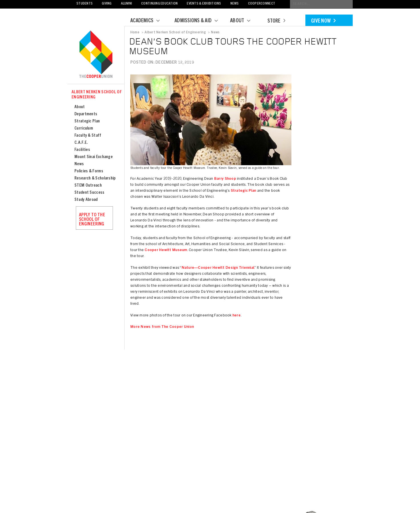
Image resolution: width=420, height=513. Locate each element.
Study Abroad (86, 200)
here (237, 316)
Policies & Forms (89, 171)
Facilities (82, 150)
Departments (86, 114)
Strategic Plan (87, 121)
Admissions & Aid (200, 21)
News (235, 4)
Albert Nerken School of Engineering (97, 95)
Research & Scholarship (95, 178)
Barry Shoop (225, 179)
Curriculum (84, 129)
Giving (107, 4)
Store (276, 21)
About (244, 21)
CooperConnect (262, 4)
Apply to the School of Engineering (92, 220)
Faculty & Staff (88, 136)
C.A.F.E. (81, 143)
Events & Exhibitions (204, 4)
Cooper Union (96, 55)
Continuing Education (159, 4)
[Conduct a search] (321, 4)
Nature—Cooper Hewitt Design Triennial (218, 268)
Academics (149, 21)
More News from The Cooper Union (162, 327)
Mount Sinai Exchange (94, 157)
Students (85, 4)
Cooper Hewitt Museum (166, 250)
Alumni (127, 4)
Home (135, 33)
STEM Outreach (88, 186)
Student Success (90, 193)
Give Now (323, 21)
